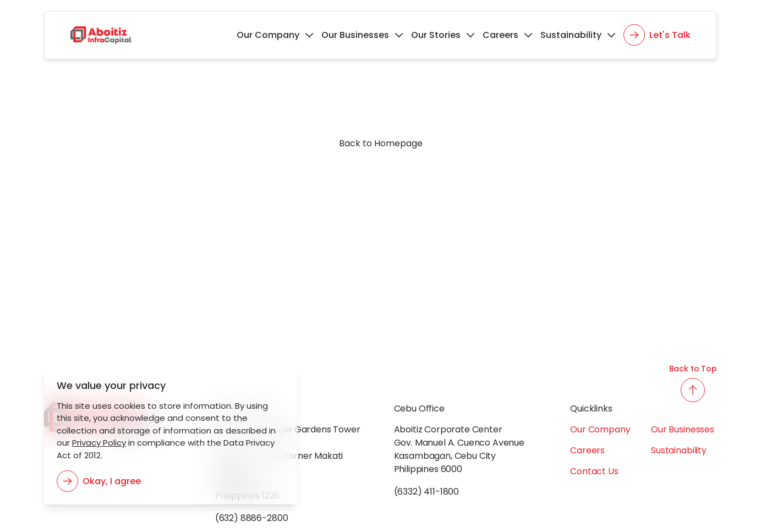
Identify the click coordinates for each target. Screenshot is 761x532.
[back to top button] (693, 390)
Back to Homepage (381, 143)
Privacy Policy (97, 443)
